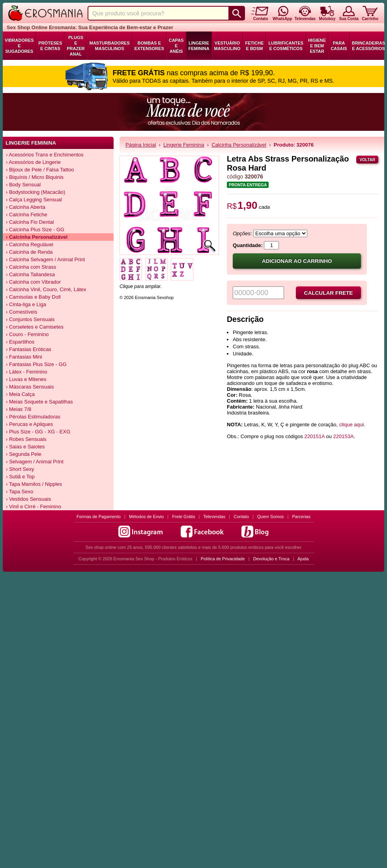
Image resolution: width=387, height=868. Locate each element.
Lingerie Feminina (199, 46)
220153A (344, 436)
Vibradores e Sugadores (19, 46)
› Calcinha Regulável (30, 244)
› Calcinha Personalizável (37, 237)
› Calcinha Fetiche (27, 215)
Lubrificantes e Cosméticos (286, 46)
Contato (241, 517)
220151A (315, 436)
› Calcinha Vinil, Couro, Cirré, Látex (46, 289)
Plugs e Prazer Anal (76, 46)
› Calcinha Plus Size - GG (35, 230)
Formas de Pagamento (99, 517)
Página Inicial (141, 145)
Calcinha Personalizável (239, 145)
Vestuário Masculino (227, 46)
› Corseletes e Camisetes (35, 327)
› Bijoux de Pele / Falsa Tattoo (40, 170)
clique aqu (351, 425)
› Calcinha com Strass (31, 267)
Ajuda (303, 559)
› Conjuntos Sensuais (30, 319)
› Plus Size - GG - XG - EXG (38, 432)
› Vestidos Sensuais (28, 499)
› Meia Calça (20, 394)
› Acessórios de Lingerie (33, 162)
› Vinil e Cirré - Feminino (34, 506)
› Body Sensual (23, 185)
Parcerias (301, 517)
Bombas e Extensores (149, 46)
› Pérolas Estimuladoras (33, 417)
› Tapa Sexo (20, 492)
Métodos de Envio (146, 517)
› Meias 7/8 (19, 409)
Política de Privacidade (223, 559)
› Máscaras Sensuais (30, 387)
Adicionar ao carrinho (297, 261)
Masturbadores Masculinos (109, 46)
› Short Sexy (20, 469)
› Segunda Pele (24, 454)
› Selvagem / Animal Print (35, 462)
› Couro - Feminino (27, 334)
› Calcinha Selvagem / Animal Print (45, 259)
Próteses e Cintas (50, 46)
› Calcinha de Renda (29, 252)
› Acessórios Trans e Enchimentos (45, 155)
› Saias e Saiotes (25, 447)
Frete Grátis (183, 517)
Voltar (367, 160)
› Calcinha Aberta (26, 207)
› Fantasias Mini (24, 357)
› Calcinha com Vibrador (33, 282)
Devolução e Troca (271, 559)
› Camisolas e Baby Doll (33, 297)
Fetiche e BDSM (254, 46)
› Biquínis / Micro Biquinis (35, 177)
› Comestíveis (21, 312)
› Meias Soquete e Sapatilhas (39, 402)
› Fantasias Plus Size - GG (36, 364)
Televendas (214, 517)
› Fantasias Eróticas (29, 349)
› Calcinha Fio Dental (30, 222)
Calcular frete (329, 293)
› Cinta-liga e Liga (26, 304)
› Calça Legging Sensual (34, 200)
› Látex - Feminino (27, 372)
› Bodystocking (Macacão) (36, 192)
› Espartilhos (20, 342)
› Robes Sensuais (26, 439)
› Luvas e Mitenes (26, 379)
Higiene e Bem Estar (317, 46)
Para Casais (339, 46)
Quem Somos (270, 517)
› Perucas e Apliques (29, 424)
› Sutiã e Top (20, 477)
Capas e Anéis (176, 46)
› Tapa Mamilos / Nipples (34, 484)
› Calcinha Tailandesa (30, 274)
